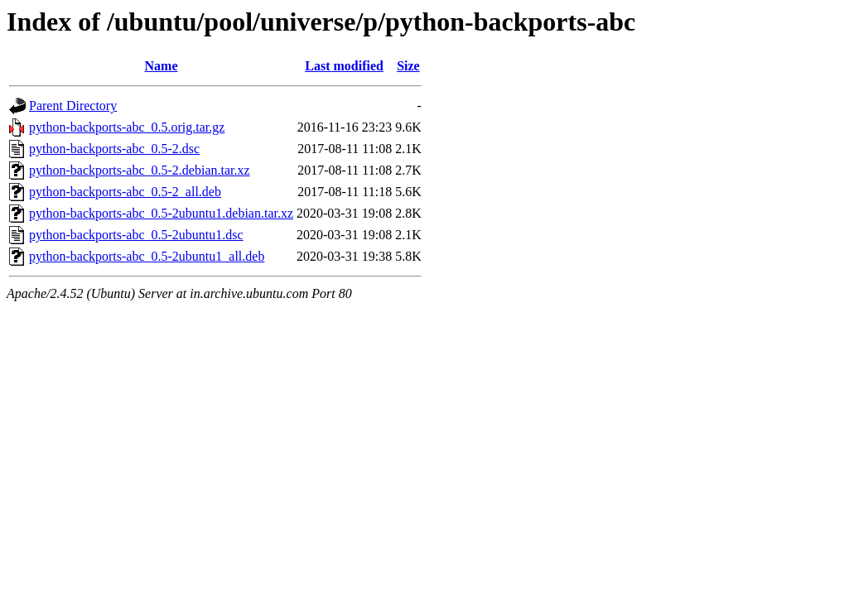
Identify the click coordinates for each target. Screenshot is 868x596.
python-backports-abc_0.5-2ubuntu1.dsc (136, 235)
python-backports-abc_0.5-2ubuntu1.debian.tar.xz (161, 213)
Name (162, 66)
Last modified (344, 66)
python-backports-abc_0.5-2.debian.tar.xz (140, 170)
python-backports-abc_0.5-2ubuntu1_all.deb (147, 256)
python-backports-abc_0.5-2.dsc (114, 149)
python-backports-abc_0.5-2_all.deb (125, 192)
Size (408, 66)
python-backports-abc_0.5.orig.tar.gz (127, 127)
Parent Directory (73, 106)
